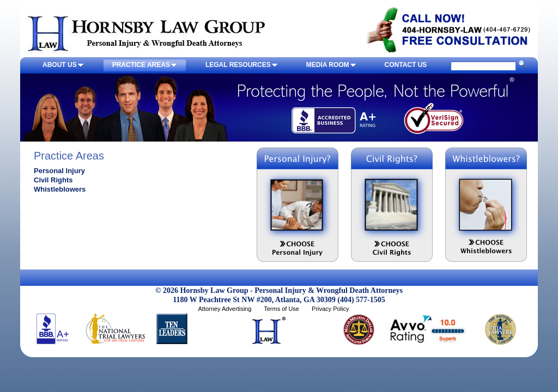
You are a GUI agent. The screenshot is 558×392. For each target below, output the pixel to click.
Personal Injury (59, 171)
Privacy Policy (330, 309)
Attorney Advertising (225, 309)
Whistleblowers (60, 189)
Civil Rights (53, 180)
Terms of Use (281, 309)
